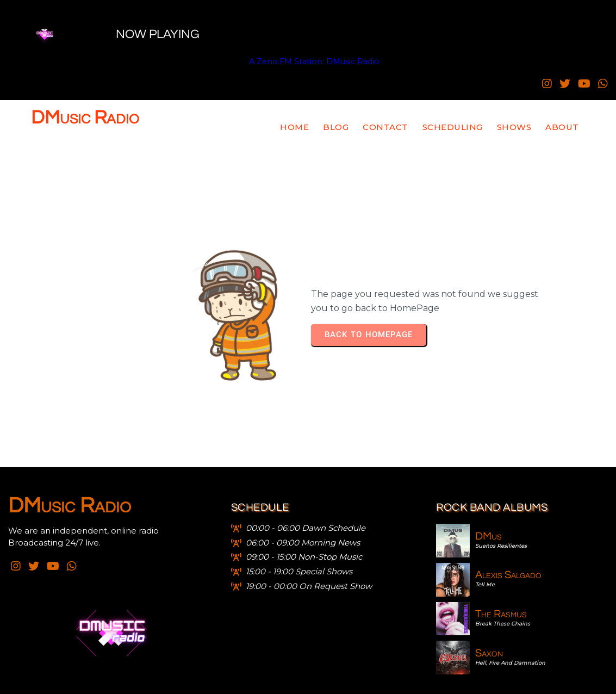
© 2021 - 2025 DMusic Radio (308, 681)
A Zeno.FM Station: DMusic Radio (246, 61)
